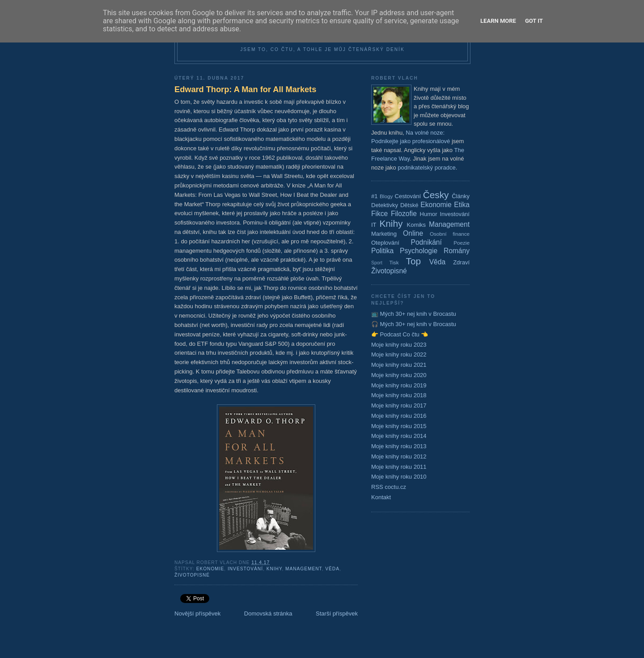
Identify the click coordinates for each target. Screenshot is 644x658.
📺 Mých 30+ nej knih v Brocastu (414, 314)
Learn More (498, 21)
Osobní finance (450, 234)
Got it (534, 21)
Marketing (384, 234)
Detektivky (385, 205)
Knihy (274, 569)
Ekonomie (210, 569)
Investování (245, 569)
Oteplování (385, 243)
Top (414, 261)
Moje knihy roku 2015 (399, 426)
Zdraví (461, 262)
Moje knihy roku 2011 (399, 467)
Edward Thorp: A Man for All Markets (245, 89)
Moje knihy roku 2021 (399, 365)
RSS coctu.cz (389, 487)
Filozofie (404, 214)
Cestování (408, 196)
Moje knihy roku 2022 (399, 354)
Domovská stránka (268, 613)
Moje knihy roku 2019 (399, 385)
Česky (436, 195)
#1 (374, 196)
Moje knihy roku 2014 (399, 436)
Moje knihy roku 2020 (399, 375)
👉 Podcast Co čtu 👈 (400, 334)
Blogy (386, 196)
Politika (382, 251)
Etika (462, 205)
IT (374, 225)
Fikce (379, 214)
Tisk (394, 262)
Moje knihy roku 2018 (399, 395)
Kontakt (381, 497)
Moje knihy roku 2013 (399, 446)
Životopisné (192, 575)
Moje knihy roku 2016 (399, 416)
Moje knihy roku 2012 (399, 456)
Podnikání (426, 242)
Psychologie (419, 251)
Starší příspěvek (337, 613)
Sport (377, 263)
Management (304, 569)
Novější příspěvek (197, 613)
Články (461, 196)
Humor (429, 214)
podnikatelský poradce (426, 168)
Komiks (416, 225)
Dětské (409, 205)
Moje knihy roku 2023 (399, 345)
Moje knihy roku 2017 (399, 405)
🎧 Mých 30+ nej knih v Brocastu (414, 324)
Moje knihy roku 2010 (399, 477)
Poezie (462, 243)
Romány (457, 251)
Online (413, 233)
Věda (332, 569)
